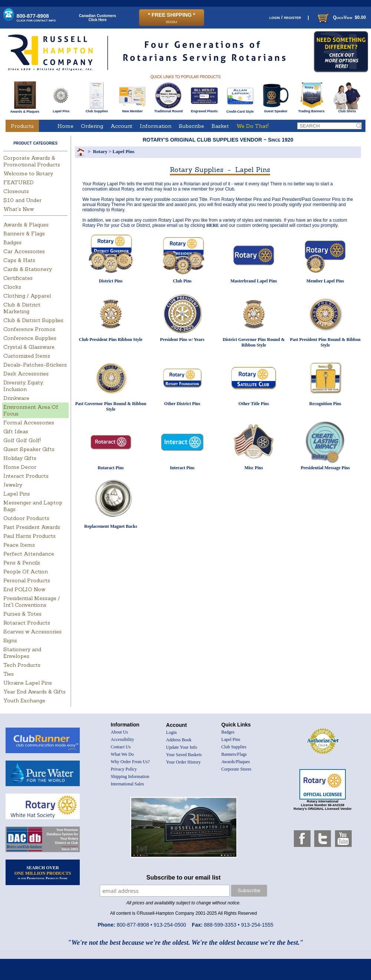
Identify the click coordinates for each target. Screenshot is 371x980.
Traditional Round (169, 110)
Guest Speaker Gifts (29, 449)
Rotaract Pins (111, 468)
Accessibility (123, 739)
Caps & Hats (19, 260)
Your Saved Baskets (184, 755)
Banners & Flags (24, 234)
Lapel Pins (61, 110)
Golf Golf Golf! (22, 440)
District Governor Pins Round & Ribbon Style (254, 342)
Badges (12, 242)
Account (122, 126)
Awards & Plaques (24, 110)
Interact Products (26, 476)
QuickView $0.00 (341, 17)
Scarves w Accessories (32, 632)
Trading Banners (311, 110)
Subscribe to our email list (184, 878)
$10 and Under (22, 200)
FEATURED (19, 182)
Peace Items (19, 545)
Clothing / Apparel (27, 296)
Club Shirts (347, 110)
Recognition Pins (325, 404)
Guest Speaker (276, 110)
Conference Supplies (30, 338)
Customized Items (27, 356)
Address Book (179, 740)
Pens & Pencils (22, 563)
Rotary (100, 151)
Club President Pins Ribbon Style (111, 340)
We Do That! (252, 126)
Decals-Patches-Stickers (35, 365)
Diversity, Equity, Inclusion (23, 386)
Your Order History (183, 762)
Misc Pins (254, 468)
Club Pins (182, 281)
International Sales (128, 784)
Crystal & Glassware (29, 347)
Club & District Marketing (22, 308)
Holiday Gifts (20, 458)
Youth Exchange (24, 701)
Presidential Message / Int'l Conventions (32, 602)
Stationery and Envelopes (22, 653)
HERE (213, 225)
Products (22, 126)
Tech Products (22, 665)
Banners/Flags (234, 754)
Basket (220, 126)
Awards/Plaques (236, 762)
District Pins (111, 281)
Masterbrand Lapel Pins (254, 281)
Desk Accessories (26, 374)
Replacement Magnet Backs (111, 526)
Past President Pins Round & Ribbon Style (325, 342)
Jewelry (13, 485)
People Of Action (26, 572)
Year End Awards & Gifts (35, 692)
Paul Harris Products (29, 536)
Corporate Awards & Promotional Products (32, 161)
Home (65, 126)
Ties (9, 674)
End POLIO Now (24, 589)
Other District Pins (182, 404)
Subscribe (191, 126)
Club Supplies (97, 110)
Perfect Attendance (29, 554)
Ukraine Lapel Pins (28, 683)
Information (156, 126)
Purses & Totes (22, 614)
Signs (10, 640)
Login (172, 732)
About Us (119, 732)
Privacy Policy (124, 769)
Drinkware (16, 398)
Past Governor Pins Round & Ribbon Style (111, 406)
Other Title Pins (254, 404)
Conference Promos (29, 329)
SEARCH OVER (43, 873)
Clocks (12, 287)
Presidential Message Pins (325, 468)
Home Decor (20, 467)
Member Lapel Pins (325, 281)
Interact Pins (182, 468)
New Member (132, 110)
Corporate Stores (237, 769)
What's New (19, 209)
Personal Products (27, 580)
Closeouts (16, 191)
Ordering (92, 126)
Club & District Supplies (33, 320)
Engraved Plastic (204, 110)
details (171, 21)
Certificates (18, 278)
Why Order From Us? (130, 762)
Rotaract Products (27, 623)
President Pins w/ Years (182, 340)
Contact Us (121, 747)
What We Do (122, 754)
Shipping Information (130, 777)
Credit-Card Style (240, 110)
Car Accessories (24, 251)
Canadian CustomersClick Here (98, 18)
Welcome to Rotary (28, 173)
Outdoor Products (26, 518)
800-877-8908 (36, 18)
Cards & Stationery (28, 269)
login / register (285, 17)
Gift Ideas (16, 431)
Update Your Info (182, 747)
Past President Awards (32, 527)
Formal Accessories (29, 423)
